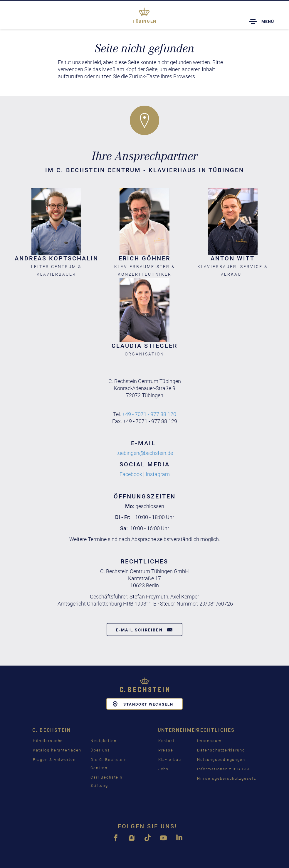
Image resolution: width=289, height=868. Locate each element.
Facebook (131, 474)
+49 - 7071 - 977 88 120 (149, 414)
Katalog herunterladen (57, 750)
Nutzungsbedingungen (221, 760)
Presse (166, 750)
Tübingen (144, 21)
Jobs (164, 769)
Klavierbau (170, 760)
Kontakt (167, 741)
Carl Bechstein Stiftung (106, 781)
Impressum (209, 741)
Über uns (100, 750)
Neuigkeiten (103, 741)
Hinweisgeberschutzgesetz (227, 778)
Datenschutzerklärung (221, 750)
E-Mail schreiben (144, 630)
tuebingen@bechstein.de (145, 453)
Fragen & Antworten (54, 760)
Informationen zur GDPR (223, 769)
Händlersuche (48, 741)
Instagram (158, 474)
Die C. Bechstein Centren (109, 764)
